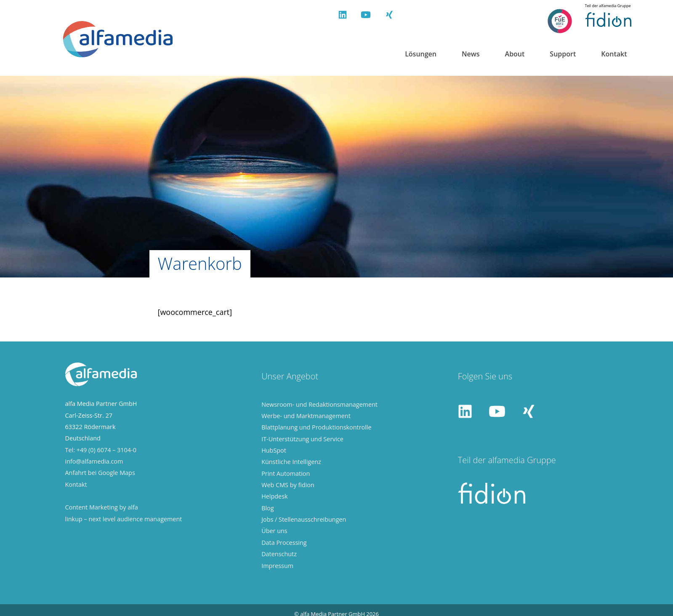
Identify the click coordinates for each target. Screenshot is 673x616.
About (515, 54)
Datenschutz (279, 552)
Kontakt (614, 54)
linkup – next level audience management (124, 517)
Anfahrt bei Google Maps (100, 471)
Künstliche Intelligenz (291, 460)
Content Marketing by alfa (102, 505)
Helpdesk (274, 495)
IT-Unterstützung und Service (302, 437)
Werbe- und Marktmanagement (306, 414)
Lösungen (421, 54)
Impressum (277, 564)
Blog (267, 506)
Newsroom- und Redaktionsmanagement (319, 402)
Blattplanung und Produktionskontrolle (316, 425)
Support (563, 54)
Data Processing (284, 541)
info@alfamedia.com (94, 460)
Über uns (274, 529)
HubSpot (274, 449)
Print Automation (286, 471)
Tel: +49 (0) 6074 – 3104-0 (101, 448)
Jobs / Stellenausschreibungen (304, 518)
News (471, 54)
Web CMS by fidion (288, 483)
